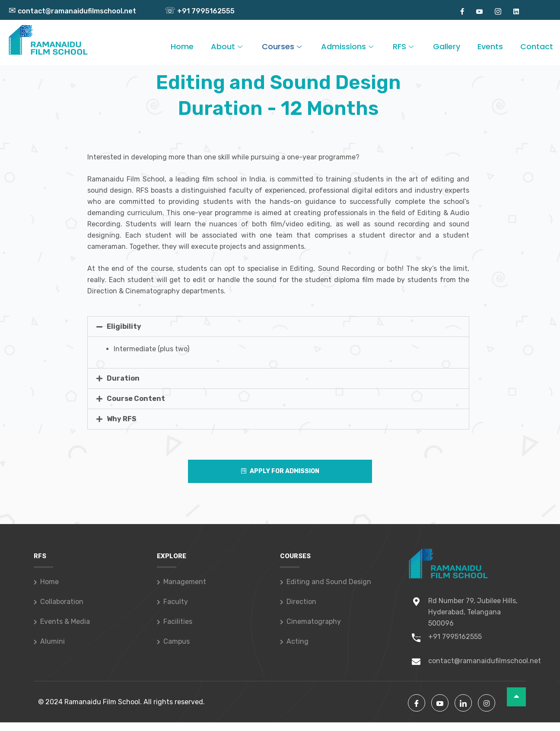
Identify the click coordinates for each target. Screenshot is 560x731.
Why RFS (122, 419)
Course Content (136, 399)
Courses (283, 46)
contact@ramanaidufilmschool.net (72, 11)
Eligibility (124, 326)
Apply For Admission (280, 471)
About (228, 46)
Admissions (348, 46)
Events (490, 46)
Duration (123, 378)
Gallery (447, 46)
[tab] (278, 327)
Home (182, 46)
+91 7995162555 (200, 11)
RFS (404, 46)
